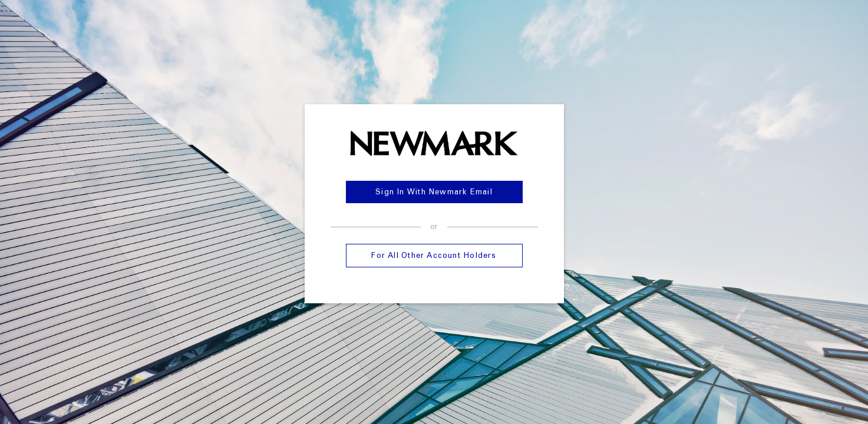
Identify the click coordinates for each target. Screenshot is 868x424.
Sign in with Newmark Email (434, 193)
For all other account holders (434, 256)
